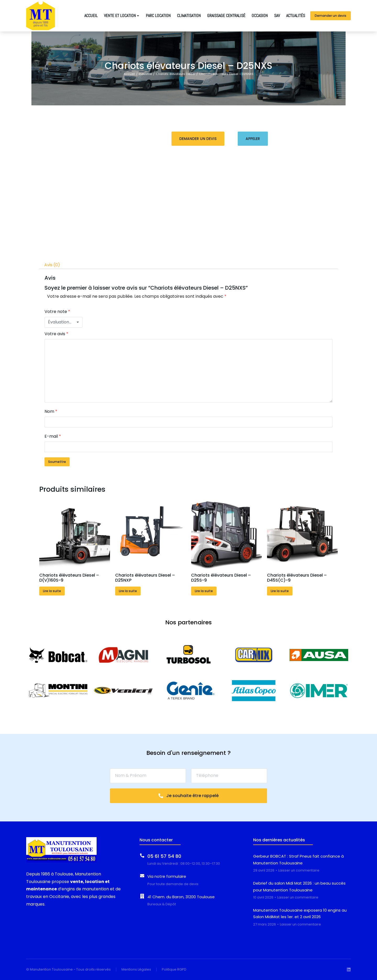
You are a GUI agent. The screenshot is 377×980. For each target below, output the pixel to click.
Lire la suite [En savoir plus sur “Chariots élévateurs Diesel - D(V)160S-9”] (52, 591)
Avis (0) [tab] (52, 265)
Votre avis (56, 334)
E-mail (53, 436)
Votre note (57, 312)
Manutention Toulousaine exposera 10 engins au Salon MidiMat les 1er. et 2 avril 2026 (300, 914)
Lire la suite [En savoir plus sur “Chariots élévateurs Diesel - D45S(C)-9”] (280, 591)
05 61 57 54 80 (164, 856)
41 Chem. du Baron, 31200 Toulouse (181, 897)
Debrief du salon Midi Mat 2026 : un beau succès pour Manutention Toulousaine (299, 887)
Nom (51, 411)
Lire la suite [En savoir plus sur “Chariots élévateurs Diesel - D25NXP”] (128, 591)
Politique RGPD (174, 969)
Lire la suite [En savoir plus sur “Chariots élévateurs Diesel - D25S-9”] (204, 591)
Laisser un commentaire (299, 870)
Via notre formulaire (167, 876)
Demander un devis (331, 16)
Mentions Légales (136, 969)
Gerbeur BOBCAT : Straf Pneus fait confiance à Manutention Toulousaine (298, 860)
